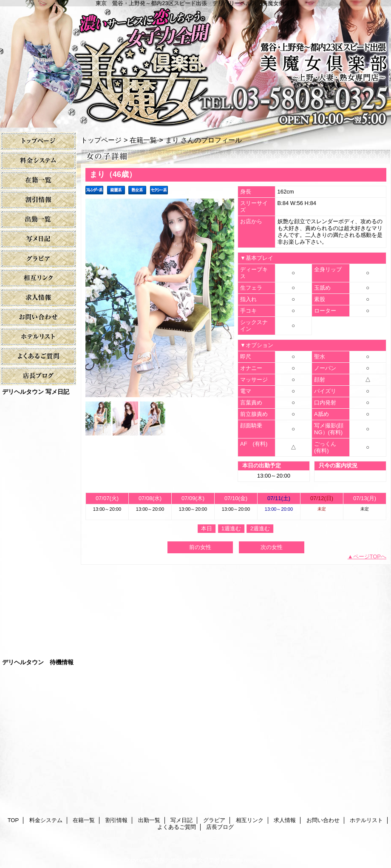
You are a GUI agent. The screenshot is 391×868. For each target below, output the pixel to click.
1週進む (231, 528)
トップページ (101, 140)
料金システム (38, 161)
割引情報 (38, 200)
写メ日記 (38, 239)
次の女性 (272, 547)
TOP (38, 141)
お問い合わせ (38, 317)
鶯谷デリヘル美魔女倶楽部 (187, 860)
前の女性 (200, 547)
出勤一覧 (38, 220)
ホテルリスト (38, 337)
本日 (207, 528)
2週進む (260, 528)
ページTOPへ (370, 556)
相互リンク (38, 278)
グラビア (38, 259)
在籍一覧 (38, 181)
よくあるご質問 (38, 357)
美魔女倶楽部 (195, 64)
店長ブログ (38, 376)
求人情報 (38, 298)
